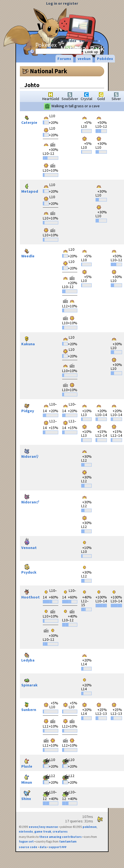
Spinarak (29, 681)
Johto (32, 85)
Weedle (28, 252)
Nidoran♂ (30, 498)
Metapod (30, 187)
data (43, 847)
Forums (64, 59)
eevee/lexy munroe (43, 827)
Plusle (27, 762)
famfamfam (68, 841)
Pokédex (68, 41)
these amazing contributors (60, 837)
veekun (84, 59)
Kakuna (28, 340)
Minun (27, 778)
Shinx (27, 795)
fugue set (26, 841)
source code (28, 847)
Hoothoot (31, 593)
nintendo (26, 832)
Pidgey (28, 407)
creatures (60, 832)
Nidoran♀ (30, 452)
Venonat (29, 544)
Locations (89, 41)
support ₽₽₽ (58, 847)
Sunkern (29, 706)
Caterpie (29, 118)
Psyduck (29, 568)
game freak (43, 832)
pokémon (90, 827)
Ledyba (28, 656)
